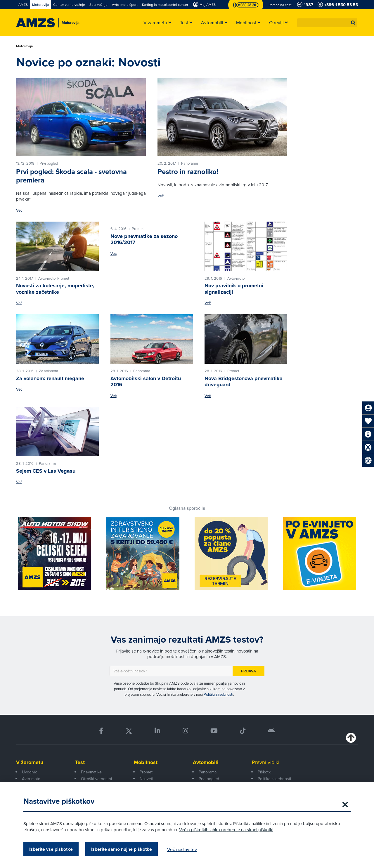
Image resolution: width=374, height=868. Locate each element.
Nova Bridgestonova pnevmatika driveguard (244, 382)
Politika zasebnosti (274, 779)
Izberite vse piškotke (51, 849)
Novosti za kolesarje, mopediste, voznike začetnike (55, 289)
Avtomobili (206, 762)
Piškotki (265, 772)
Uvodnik (29, 772)
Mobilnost (146, 762)
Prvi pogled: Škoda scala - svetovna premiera (71, 176)
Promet (146, 772)
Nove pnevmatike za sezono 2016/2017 (144, 239)
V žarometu (30, 762)
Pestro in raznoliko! (188, 172)
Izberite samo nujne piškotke (122, 849)
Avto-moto (31, 779)
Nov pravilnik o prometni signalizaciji (234, 289)
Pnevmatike (91, 772)
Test (80, 762)
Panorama (208, 772)
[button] (353, 23)
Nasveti (146, 779)
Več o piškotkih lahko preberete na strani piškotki (226, 830)
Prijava (249, 671)
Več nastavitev (182, 849)
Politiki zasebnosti (218, 694)
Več (19, 210)
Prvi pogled (209, 779)
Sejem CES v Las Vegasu (46, 471)
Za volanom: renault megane (50, 378)
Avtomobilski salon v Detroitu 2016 (146, 382)
